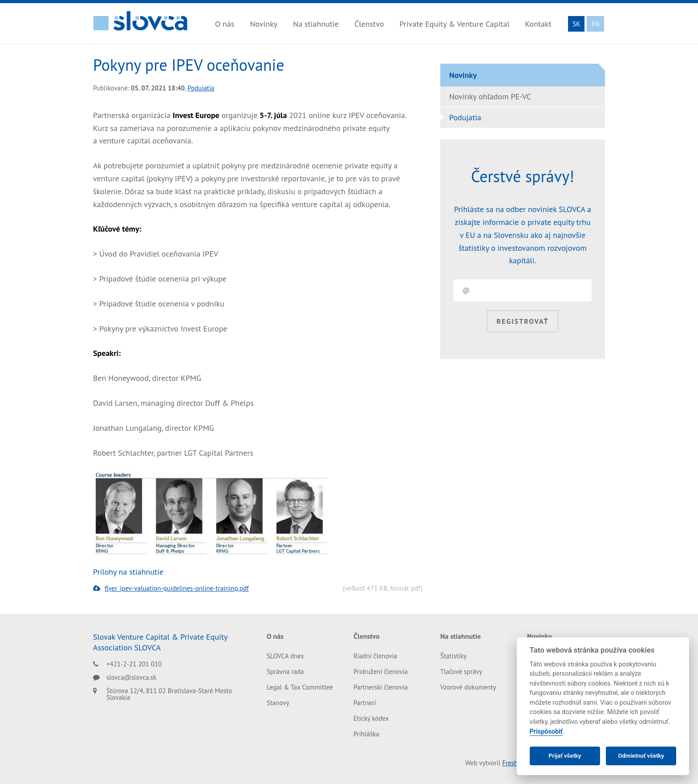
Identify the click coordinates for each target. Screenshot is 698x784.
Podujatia (201, 88)
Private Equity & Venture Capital (454, 24)
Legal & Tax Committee (300, 687)
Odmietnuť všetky (641, 756)
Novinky (264, 24)
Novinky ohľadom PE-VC (490, 96)
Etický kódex (371, 718)
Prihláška (366, 734)
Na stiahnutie (316, 24)
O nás (225, 24)
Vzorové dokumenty (468, 687)
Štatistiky (453, 656)
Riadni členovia (375, 656)
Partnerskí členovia (381, 687)
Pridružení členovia (381, 672)
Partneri (365, 703)
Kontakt (538, 24)
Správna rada (285, 672)
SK (576, 24)
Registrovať (522, 321)
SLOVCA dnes (285, 656)
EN (595, 24)
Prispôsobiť (546, 732)
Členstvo (369, 24)
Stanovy (278, 703)
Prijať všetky (565, 756)
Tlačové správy (461, 672)
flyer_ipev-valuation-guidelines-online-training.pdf (171, 588)
